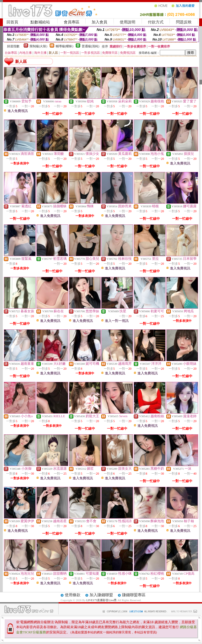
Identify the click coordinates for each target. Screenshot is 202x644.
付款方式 (156, 22)
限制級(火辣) (39, 46)
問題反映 (184, 22)
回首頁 (12, 22)
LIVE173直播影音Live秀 (102, 600)
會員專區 (72, 22)
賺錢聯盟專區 (134, 595)
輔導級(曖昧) (65, 46)
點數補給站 (40, 22)
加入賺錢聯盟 (101, 595)
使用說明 (128, 22)
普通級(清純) (91, 46)
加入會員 (99, 22)
